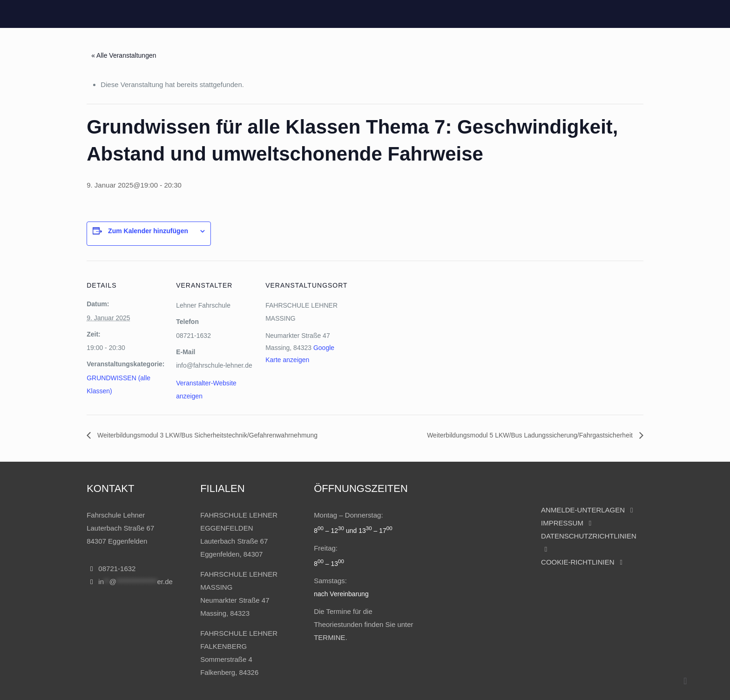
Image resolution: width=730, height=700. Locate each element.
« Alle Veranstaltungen (124, 55)
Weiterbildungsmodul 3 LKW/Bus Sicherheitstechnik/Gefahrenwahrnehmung (206, 435)
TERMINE (330, 637)
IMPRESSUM (563, 523)
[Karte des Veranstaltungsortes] (404, 357)
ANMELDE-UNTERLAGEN (583, 510)
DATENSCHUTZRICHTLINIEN (589, 536)
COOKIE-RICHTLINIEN (578, 562)
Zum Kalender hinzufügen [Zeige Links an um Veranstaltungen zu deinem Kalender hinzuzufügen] (148, 231)
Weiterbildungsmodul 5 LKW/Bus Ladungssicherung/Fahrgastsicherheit (531, 435)
